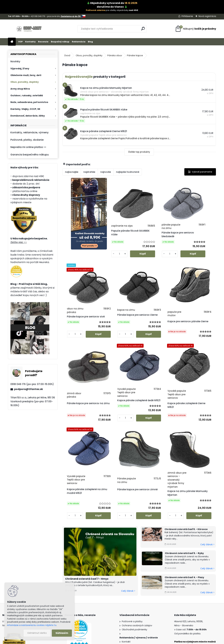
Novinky (15, 61)
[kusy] (110, 260)
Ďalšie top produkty (139, 152)
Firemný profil (129, 586)
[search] (143, 29)
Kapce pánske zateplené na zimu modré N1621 (119, 430)
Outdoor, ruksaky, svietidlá (27, 95)
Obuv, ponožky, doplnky (25, 82)
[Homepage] (12, 42)
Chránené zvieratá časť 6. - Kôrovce (186, 469)
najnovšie (106, 172)
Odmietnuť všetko (37, 633)
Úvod (67, 55)
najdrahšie (89, 172)
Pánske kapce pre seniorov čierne (76, 329)
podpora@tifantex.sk (29, 389)
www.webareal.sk (125, 641)
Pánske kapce (135, 55)
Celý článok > (128, 531)
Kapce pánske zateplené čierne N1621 (81, 433)
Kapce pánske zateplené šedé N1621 (196, 332)
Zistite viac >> (19, 242)
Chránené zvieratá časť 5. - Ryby (184, 493)
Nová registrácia (207, 16)
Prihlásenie (187, 16)
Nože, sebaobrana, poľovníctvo (29, 102)
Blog (90, 42)
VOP (20, 42)
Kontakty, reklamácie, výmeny (29, 132)
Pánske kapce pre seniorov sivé (191, 236)
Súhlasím (62, 633)
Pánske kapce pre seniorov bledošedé (154, 238)
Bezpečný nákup (60, 42)
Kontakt (126, 582)
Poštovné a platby (132, 562)
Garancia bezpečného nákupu (30, 155)
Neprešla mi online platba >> (28, 147)
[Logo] (29, 29)
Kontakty (30, 42)
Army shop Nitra (20, 89)
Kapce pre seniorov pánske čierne (116, 332)
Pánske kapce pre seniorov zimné (153, 428)
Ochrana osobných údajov (137, 566)
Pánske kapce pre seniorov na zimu (153, 332)
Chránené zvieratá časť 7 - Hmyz (87, 519)
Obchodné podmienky (134, 570)
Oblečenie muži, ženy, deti (26, 75)
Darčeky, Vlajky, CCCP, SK (25, 109)
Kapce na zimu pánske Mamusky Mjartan (195, 433)
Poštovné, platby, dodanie (27, 140)
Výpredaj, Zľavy (20, 69)
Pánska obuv (115, 55)
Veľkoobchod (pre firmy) (136, 598)
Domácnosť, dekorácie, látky (28, 116)
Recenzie (43, 42)
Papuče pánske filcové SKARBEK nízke (118, 236)
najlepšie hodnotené (128, 172)
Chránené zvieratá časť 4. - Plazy (184, 518)
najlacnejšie (72, 172)
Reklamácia (79, 42)
